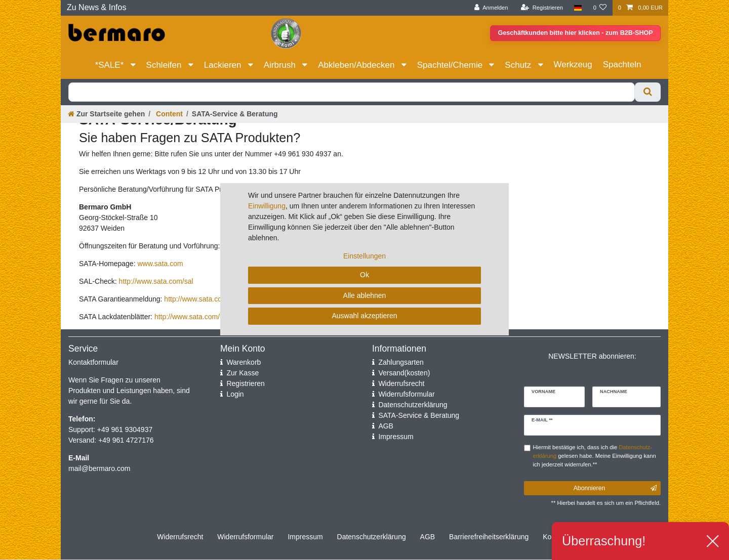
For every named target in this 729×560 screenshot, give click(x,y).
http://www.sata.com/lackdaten (202, 317)
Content (168, 114)
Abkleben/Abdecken (357, 65)
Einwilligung (267, 206)
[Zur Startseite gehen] (106, 114)
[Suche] (648, 92)
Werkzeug (573, 64)
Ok (364, 275)
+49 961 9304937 (124, 429)
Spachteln (622, 64)
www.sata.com (160, 264)
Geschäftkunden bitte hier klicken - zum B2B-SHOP (572, 34)
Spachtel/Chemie (451, 65)
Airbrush (281, 65)
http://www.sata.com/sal (156, 281)
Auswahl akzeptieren (364, 316)
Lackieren (224, 65)
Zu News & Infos (96, 7)
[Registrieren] (542, 8)
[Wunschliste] (600, 8)
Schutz (519, 65)
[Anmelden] (491, 8)
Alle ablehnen (365, 295)
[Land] (578, 8)
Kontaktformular (93, 362)
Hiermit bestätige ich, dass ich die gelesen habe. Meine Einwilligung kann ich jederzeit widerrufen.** (595, 456)
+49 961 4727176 (126, 440)
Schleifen (165, 65)
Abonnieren (615, 488)
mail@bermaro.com (99, 468)
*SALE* (111, 65)
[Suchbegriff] (352, 92)
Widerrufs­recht (180, 537)
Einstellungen (364, 256)
